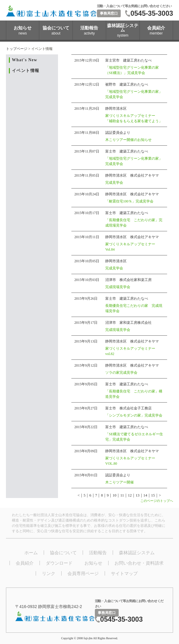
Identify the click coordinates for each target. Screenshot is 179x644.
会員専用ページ (83, 573)
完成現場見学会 (118, 287)
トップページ (17, 49)
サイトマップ (124, 573)
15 (153, 495)
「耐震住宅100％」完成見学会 (129, 201)
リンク (49, 573)
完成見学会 (114, 183)
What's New (25, 60)
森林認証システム (137, 553)
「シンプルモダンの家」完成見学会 (134, 415)
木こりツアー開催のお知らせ (128, 140)
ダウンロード (59, 563)
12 (130, 495)
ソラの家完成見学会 (121, 373)
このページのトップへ (157, 501)
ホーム (31, 553)
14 (145, 495)
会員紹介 (25, 563)
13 (138, 495)
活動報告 (98, 553)
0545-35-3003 (152, 13)
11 (122, 495)
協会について (63, 553)
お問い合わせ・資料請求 (139, 563)
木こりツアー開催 (120, 482)
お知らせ (93, 563)
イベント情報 (26, 71)
